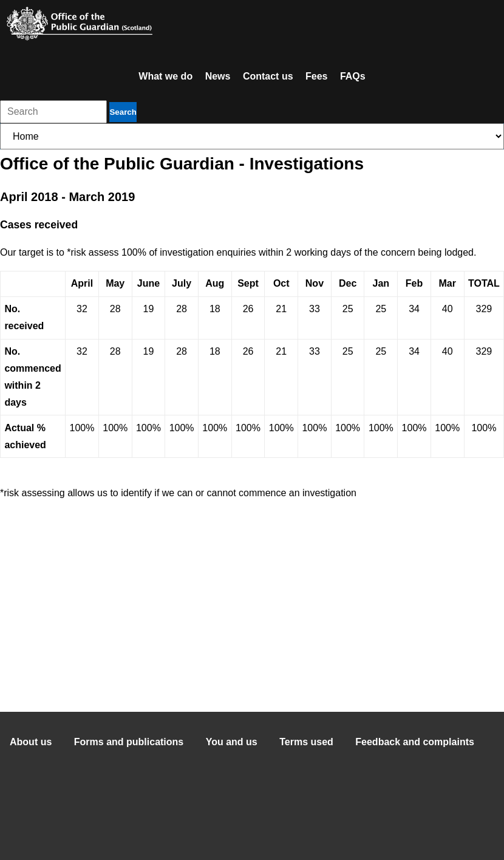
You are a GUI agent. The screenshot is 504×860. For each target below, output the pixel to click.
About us (31, 742)
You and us (232, 742)
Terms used (306, 742)
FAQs (353, 76)
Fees (316, 76)
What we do (165, 76)
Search (123, 112)
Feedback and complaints (415, 742)
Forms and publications (129, 742)
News (218, 76)
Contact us (268, 76)
